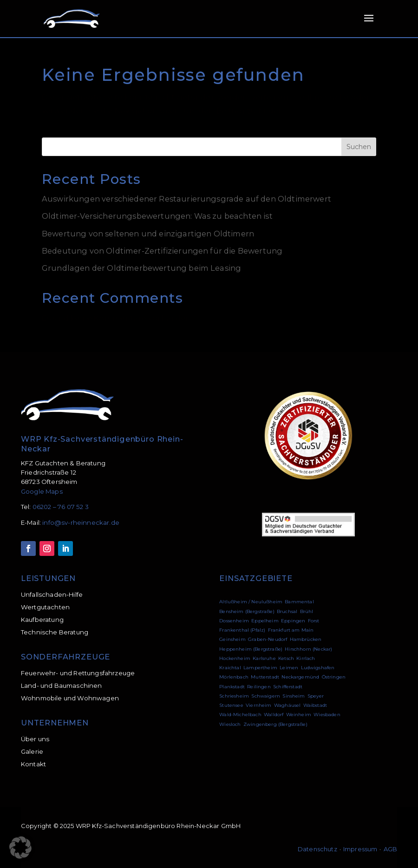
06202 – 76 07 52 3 (61, 507)
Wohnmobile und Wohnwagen (70, 698)
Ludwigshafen (318, 668)
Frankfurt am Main (291, 630)
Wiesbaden (327, 715)
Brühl (307, 611)
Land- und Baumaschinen (62, 685)
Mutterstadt (265, 677)
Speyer (316, 696)
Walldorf (274, 715)
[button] (20, 848)
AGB (391, 849)
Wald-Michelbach (240, 715)
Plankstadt (232, 687)
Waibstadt (315, 705)
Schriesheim (234, 696)
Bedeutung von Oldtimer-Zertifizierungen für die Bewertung (162, 251)
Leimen (289, 668)
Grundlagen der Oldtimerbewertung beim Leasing (141, 268)
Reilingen (259, 687)
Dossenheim (234, 621)
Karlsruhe (264, 658)
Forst (314, 621)
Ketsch (286, 658)
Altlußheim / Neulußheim (251, 602)
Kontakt (33, 764)
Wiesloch (230, 724)
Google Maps (42, 491)
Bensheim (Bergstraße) (247, 611)
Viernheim (258, 705)
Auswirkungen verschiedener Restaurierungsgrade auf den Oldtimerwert (186, 199)
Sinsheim (294, 696)
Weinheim (299, 715)
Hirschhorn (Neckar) (308, 649)
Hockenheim (235, 658)
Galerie (32, 751)
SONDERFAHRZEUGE (65, 657)
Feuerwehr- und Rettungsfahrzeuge (78, 673)
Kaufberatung (42, 620)
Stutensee (231, 705)
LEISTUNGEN (48, 578)
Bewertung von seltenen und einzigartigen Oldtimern (148, 234)
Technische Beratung (55, 632)
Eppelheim (265, 621)
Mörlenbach (234, 677)
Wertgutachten (45, 607)
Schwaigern (266, 696)
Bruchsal (287, 611)
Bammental (299, 602)
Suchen (359, 147)
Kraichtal (230, 668)
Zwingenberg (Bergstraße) (275, 724)
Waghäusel (287, 705)
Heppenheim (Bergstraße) (251, 649)
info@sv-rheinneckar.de (81, 522)
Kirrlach (306, 658)
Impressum (360, 849)
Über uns (35, 739)
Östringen (334, 677)
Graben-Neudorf (268, 639)
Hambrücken (306, 639)
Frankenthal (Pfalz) (242, 630)
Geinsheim (232, 639)
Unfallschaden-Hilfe (52, 594)
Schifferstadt (288, 687)
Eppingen (293, 621)
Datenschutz (317, 849)
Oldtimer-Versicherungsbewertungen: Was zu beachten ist (157, 216)
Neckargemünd (300, 677)
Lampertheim (260, 668)
